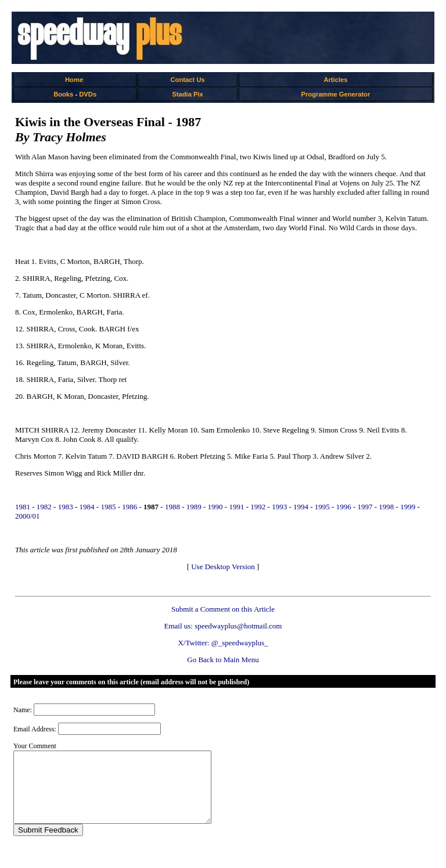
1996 (344, 507)
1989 (194, 507)
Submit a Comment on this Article (223, 609)
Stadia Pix (187, 94)
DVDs (88, 94)
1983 (66, 507)
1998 (386, 507)
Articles (335, 80)
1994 (301, 507)
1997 (365, 507)
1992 (258, 507)
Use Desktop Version (223, 567)
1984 (87, 507)
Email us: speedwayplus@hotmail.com (223, 626)
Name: (23, 710)
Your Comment (35, 746)
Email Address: (35, 729)
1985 (108, 507)
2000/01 (28, 516)
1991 (236, 507)
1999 (408, 507)
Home (74, 80)
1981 (23, 507)
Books (63, 94)
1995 (322, 507)
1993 (279, 507)
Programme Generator (336, 94)
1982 (44, 507)
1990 (215, 507)
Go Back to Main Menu (223, 660)
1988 (172, 507)
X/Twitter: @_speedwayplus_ (223, 643)
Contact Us (188, 80)
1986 (130, 507)
